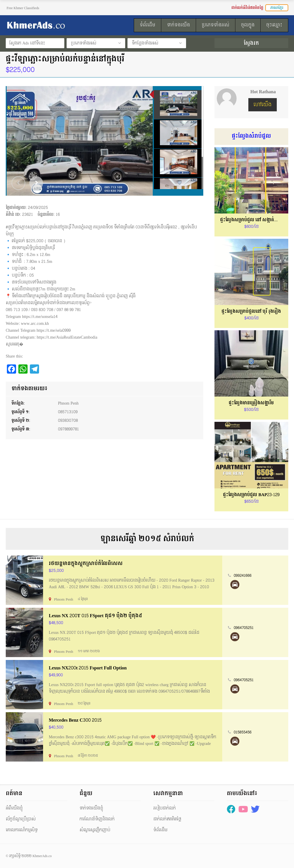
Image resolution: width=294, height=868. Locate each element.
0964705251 (244, 628)
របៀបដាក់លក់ (165, 808)
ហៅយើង (263, 105)
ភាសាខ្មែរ (277, 8)
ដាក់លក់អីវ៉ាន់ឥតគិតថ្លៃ (247, 8)
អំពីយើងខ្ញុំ (14, 808)
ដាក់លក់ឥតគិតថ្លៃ (167, 819)
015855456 (243, 732)
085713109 (68, 412)
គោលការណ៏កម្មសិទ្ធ (22, 830)
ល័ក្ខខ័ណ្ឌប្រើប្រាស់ (21, 819)
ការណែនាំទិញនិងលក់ (97, 819)
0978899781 (68, 429)
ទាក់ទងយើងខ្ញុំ (91, 808)
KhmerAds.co (42, 856)
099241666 (243, 576)
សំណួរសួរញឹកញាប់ (95, 830)
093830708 (68, 421)
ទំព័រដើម (160, 830)
